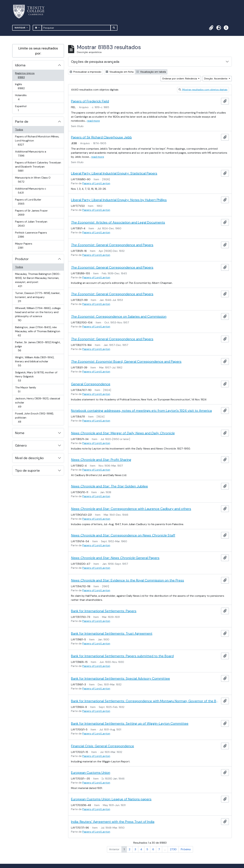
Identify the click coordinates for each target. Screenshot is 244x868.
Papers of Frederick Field (90, 101)
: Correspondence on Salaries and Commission (119, 316)
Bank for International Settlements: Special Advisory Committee (120, 678)
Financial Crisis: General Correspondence (103, 746)
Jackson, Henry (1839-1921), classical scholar (37, 403)
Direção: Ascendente (216, 79)
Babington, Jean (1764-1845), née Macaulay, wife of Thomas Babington (38, 331)
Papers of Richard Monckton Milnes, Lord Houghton (37, 141)
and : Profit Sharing (101, 460)
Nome (20, 433)
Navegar (20, 28)
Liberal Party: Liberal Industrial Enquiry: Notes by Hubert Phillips (119, 200)
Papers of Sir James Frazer (31, 213)
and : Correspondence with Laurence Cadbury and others (131, 509)
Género (21, 445)
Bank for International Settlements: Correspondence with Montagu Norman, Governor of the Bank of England (145, 701)
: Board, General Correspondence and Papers (126, 361)
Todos (19, 130)
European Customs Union (91, 773)
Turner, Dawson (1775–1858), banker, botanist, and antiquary (38, 297)
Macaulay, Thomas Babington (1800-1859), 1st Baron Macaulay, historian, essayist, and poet (38, 280)
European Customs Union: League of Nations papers (111, 799)
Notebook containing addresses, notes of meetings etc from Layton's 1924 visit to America (141, 411)
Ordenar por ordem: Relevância (180, 79)
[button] (211, 28)
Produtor (22, 259)
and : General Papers (115, 558)
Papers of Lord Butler (28, 202)
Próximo (186, 849)
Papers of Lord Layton (96, 183)
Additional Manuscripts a (30, 154)
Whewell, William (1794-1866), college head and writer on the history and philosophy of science (38, 314)
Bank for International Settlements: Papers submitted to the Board (122, 656)
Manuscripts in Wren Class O (33, 180)
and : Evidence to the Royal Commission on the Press (128, 580)
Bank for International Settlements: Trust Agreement (112, 633)
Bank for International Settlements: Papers (104, 611)
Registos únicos (26, 75)
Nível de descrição (29, 458)
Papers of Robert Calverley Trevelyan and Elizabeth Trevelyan (38, 167)
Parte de (22, 122)
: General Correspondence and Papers (112, 245)
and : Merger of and (123, 433)
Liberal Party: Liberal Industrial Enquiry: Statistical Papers (114, 173)
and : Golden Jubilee (109, 486)
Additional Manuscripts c (30, 191)
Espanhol (23, 108)
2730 (173, 849)
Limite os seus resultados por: (38, 51)
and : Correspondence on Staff (123, 535)
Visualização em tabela (151, 72)
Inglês (26, 86)
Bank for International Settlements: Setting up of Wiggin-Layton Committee (130, 723)
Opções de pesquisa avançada (95, 62)
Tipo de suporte (27, 470)
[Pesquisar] (76, 28)
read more (93, 121)
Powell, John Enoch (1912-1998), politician (34, 418)
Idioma (20, 65)
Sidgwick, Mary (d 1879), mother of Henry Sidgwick (36, 376)
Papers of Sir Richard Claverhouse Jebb (101, 137)
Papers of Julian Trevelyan (31, 224)
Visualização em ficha (120, 72)
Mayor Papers (25, 246)
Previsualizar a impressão (85, 72)
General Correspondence (91, 384)
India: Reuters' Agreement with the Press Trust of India (113, 822)
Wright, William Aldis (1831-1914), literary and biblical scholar (35, 361)
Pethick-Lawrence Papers (31, 235)
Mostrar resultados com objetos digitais (203, 90)
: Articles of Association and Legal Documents (118, 222)
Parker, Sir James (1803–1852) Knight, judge (38, 346)
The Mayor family (26, 389)
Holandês (23, 97)
